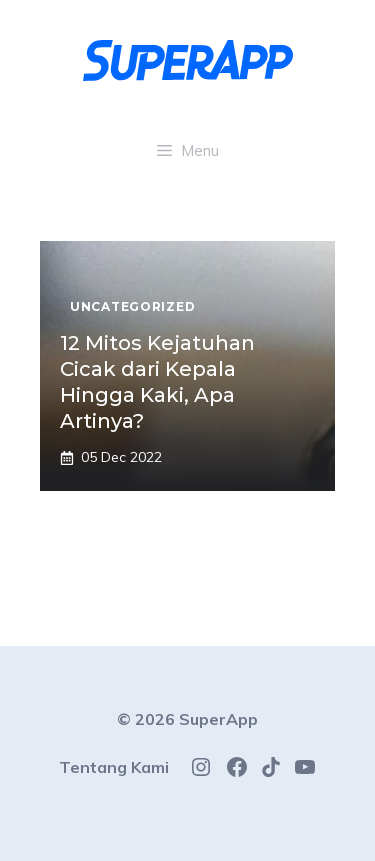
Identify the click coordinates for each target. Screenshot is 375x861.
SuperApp (218, 719)
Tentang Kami (114, 767)
